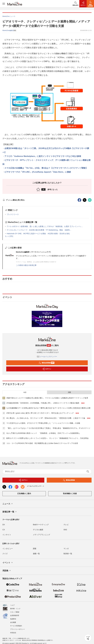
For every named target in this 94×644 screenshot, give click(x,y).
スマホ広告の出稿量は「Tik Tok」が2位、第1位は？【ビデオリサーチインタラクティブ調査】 (46, 168)
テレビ (66, 525)
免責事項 (13, 619)
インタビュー (8, 549)
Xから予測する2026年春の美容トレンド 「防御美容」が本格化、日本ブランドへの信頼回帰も (43, 433)
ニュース (8, 504)
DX (4, 525)
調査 (35, 549)
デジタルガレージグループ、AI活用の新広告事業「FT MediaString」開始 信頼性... (39, 230)
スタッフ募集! (15, 612)
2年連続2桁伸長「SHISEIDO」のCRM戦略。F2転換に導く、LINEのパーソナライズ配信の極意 (43, 403)
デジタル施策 (38, 530)
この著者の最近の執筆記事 (26, 265)
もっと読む (9, 236)
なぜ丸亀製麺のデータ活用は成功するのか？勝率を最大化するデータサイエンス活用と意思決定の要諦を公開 (48, 408)
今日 (25, 392)
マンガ (66, 549)
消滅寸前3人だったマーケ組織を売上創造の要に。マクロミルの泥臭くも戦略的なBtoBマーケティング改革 (47, 398)
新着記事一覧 (10, 512)
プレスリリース (13, 214)
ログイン (47, 369)
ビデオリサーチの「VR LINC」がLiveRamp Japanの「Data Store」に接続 (38, 172)
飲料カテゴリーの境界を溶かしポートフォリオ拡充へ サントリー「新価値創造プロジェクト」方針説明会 (47, 438)
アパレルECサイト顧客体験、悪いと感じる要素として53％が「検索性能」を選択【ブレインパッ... (45, 226)
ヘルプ (12, 605)
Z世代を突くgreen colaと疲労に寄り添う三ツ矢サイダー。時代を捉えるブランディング (40, 413)
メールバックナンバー (47, 357)
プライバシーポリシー (18, 629)
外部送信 (13, 633)
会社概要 (13, 622)
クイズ (5, 554)
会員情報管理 (15, 615)
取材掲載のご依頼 (70, 494)
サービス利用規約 (16, 626)
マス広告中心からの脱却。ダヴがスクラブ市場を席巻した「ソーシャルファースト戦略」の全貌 (43, 423)
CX (4, 530)
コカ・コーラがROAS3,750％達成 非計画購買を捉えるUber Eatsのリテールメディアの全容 (42, 443)
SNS (65, 530)
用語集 (7, 571)
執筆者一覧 (68, 554)
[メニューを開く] (4, 4)
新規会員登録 (46, 363)
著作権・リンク (15, 609)
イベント (8, 563)
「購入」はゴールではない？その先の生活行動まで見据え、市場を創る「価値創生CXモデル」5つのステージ (48, 428)
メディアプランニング (41, 535)
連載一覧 (36, 554)
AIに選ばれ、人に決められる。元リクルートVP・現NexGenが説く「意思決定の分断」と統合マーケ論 (46, 418)
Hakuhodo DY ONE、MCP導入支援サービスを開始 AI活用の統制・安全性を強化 (38, 234)
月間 (69, 392)
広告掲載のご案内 (24, 494)
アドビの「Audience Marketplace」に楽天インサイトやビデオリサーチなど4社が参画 (43, 156)
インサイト (7, 535)
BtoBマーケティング (41, 525)
